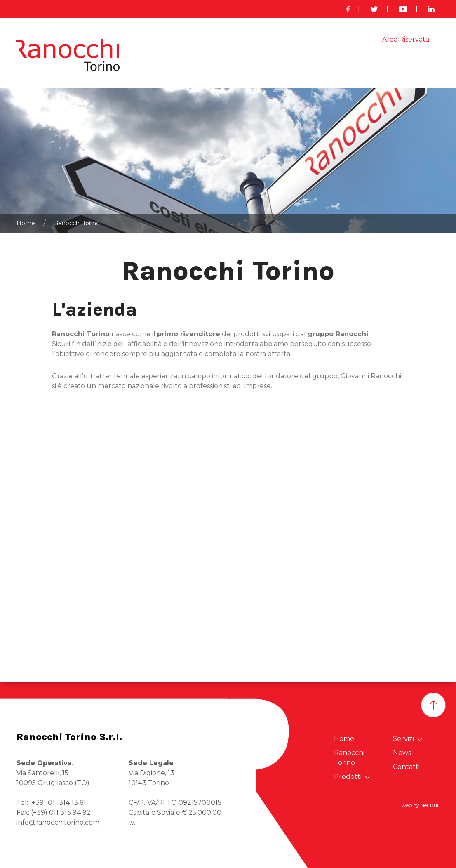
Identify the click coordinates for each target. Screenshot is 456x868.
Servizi (326, 64)
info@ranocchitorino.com (58, 822)
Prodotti (281, 64)
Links (392, 64)
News (362, 64)
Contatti (426, 64)
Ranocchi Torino (225, 64)
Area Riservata (406, 39)
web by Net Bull (421, 805)
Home (177, 64)
